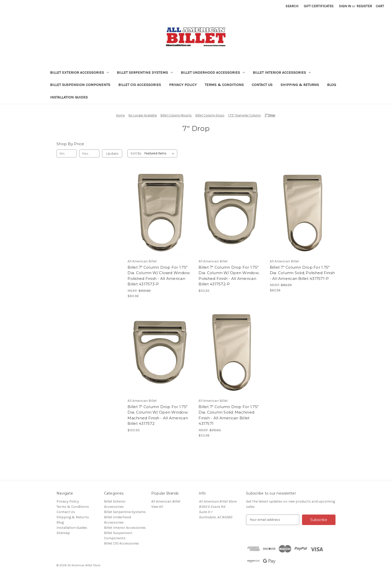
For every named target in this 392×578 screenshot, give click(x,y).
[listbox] (160, 153)
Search (292, 6)
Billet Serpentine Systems (145, 72)
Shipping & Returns (300, 85)
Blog (331, 85)
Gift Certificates (319, 6)
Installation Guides (69, 97)
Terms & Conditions (224, 85)
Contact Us (262, 85)
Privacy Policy (183, 85)
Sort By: (136, 153)
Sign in (345, 6)
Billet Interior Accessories (282, 72)
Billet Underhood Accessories (213, 72)
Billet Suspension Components (80, 85)
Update (112, 153)
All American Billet (166, 501)
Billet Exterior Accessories (79, 72)
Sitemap (63, 533)
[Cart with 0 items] (380, 6)
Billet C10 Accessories (140, 85)
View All (157, 507)
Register (364, 6)
